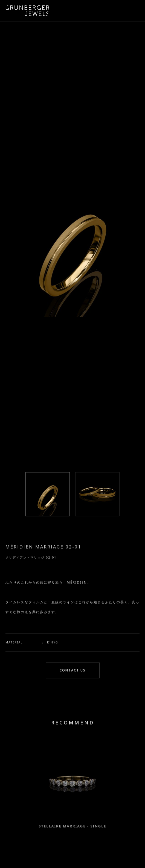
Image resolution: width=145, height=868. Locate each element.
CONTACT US (73, 671)
